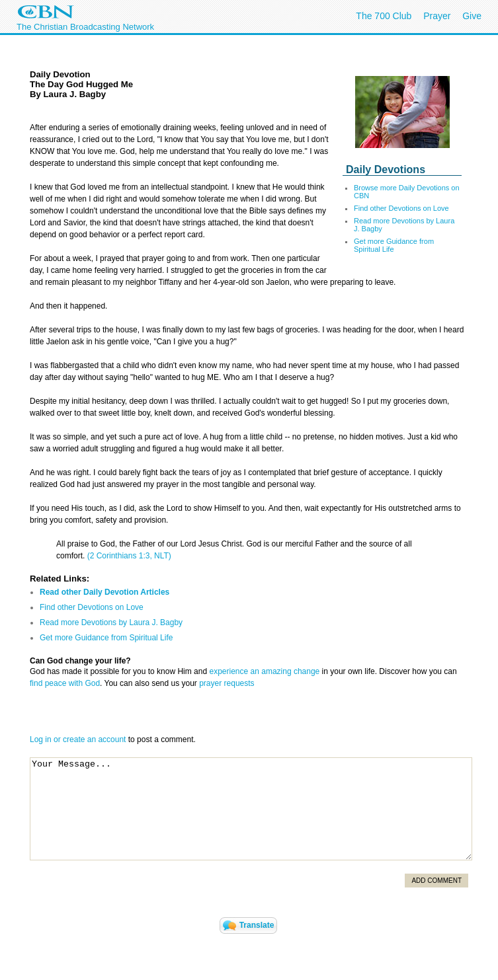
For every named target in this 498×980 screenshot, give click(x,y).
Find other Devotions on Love (401, 208)
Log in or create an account (78, 739)
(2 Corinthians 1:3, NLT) (129, 556)
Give (472, 16)
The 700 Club (384, 16)
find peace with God (65, 683)
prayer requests (227, 683)
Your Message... (251, 809)
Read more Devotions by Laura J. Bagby (111, 622)
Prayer (437, 16)
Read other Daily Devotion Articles (104, 592)
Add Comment (436, 881)
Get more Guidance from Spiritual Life (394, 245)
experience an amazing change (264, 671)
